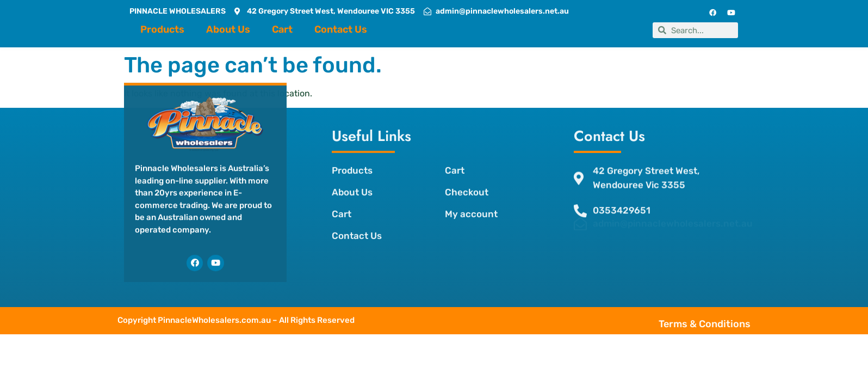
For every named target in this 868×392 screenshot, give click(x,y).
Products (162, 29)
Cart (282, 29)
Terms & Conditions (731, 324)
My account (471, 200)
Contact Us (341, 29)
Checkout (467, 179)
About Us (228, 29)
